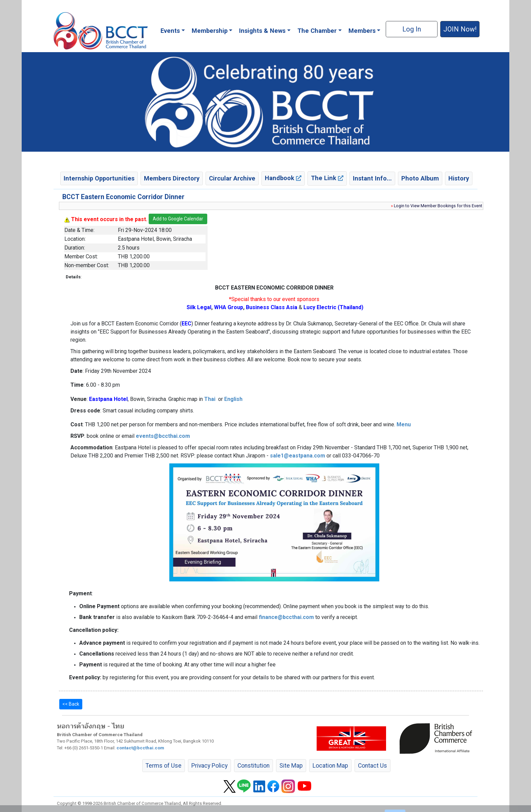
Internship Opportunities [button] (99, 178)
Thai (210, 399)
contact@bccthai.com (140, 748)
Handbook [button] (283, 178)
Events (170, 31)
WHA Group (229, 307)
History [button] (459, 178)
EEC (186, 324)
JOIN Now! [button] (460, 29)
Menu (404, 424)
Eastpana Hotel (108, 399)
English (233, 399)
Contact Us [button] (373, 766)
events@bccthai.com (163, 436)
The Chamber (317, 31)
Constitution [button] (253, 766)
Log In (412, 29)
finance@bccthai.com (286, 617)
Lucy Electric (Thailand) (333, 307)
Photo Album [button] (420, 178)
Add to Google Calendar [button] (178, 219)
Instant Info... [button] (372, 178)
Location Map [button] (330, 766)
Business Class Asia (272, 307)
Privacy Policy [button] (209, 766)
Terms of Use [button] (164, 766)
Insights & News (262, 31)
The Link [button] (327, 178)
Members (362, 31)
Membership (210, 31)
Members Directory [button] (172, 178)
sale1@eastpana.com (298, 456)
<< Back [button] (71, 704)
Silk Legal (199, 307)
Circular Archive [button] (232, 178)
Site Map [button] (291, 766)
